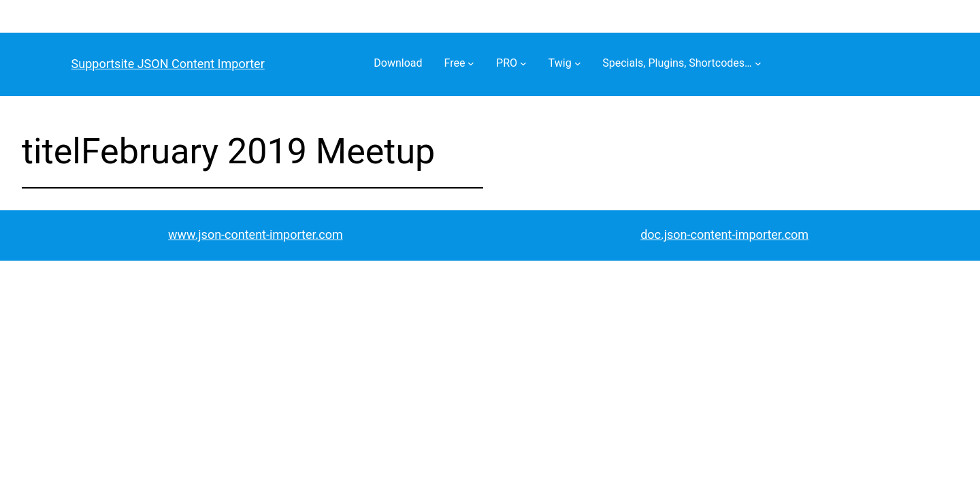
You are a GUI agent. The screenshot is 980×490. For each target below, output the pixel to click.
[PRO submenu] (523, 63)
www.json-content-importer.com (256, 234)
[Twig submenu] (578, 63)
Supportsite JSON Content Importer (168, 64)
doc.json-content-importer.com (724, 234)
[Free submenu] (471, 63)
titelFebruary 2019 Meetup (228, 151)
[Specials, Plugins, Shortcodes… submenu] (758, 63)
